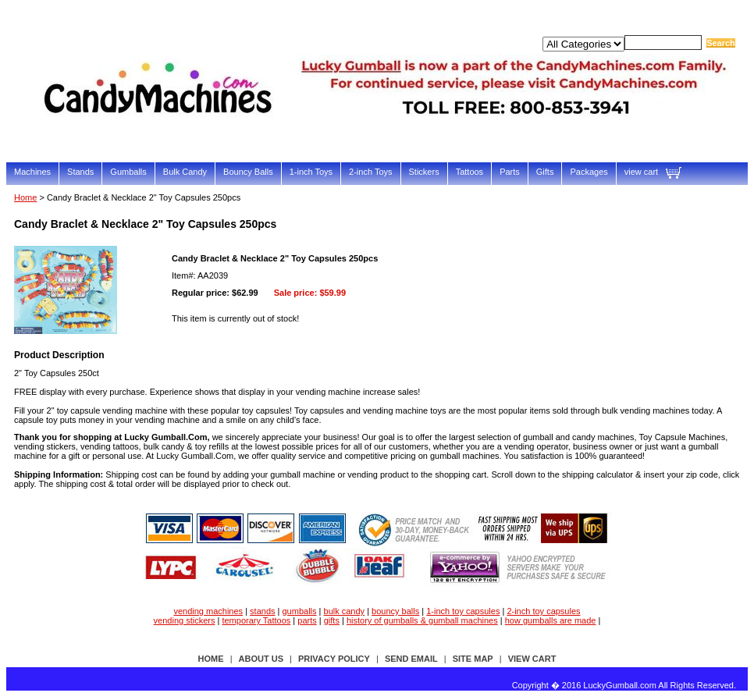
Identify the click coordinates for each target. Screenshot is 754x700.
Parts (510, 172)
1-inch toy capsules (463, 611)
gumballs (300, 611)
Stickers (424, 172)
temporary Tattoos (256, 620)
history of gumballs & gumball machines (422, 620)
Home (25, 197)
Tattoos (469, 172)
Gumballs (128, 172)
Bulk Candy (185, 172)
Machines (32, 172)
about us (261, 659)
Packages (589, 172)
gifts (332, 620)
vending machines (208, 611)
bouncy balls (395, 611)
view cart (641, 172)
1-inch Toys (311, 172)
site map (473, 659)
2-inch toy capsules (543, 611)
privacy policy (334, 659)
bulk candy (345, 611)
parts (307, 620)
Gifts (545, 172)
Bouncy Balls (248, 172)
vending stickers (185, 620)
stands (262, 611)
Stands (80, 172)
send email (411, 659)
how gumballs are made (551, 620)
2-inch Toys (370, 172)
